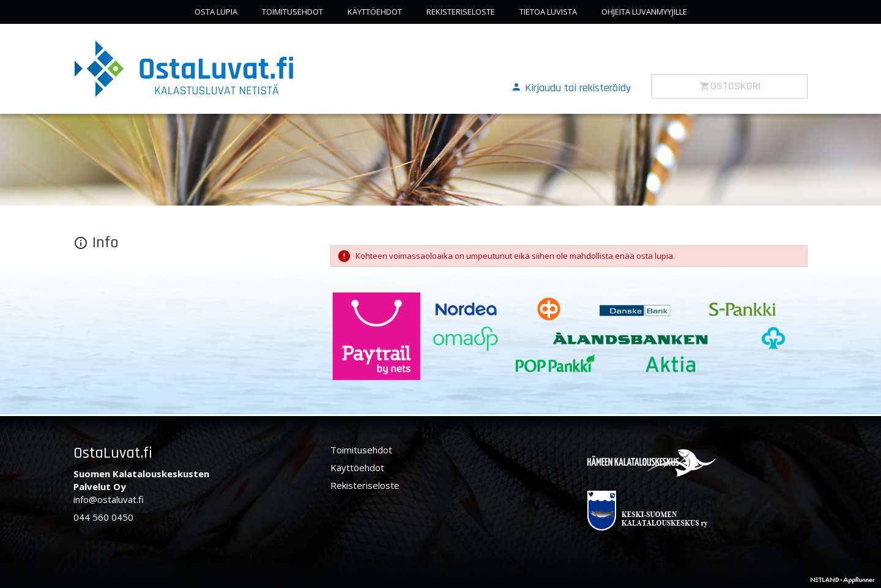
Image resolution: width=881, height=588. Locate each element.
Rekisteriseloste (461, 12)
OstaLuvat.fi (113, 453)
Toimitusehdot (292, 12)
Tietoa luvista (548, 12)
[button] (571, 87)
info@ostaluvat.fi (109, 499)
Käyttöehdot (375, 12)
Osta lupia (216, 12)
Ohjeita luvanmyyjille (644, 12)
